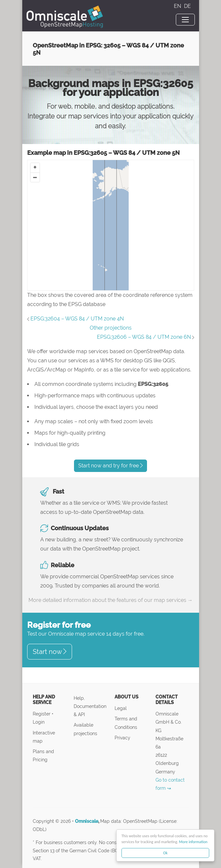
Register (42, 714)
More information (193, 842)
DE (187, 6)
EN (178, 6)
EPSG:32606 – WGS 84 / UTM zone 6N (144, 337)
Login (39, 722)
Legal (121, 708)
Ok (165, 853)
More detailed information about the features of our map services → (111, 600)
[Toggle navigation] (185, 20)
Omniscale (87, 821)
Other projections (111, 328)
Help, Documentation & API (90, 706)
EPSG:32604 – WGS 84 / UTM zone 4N (77, 319)
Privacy (122, 738)
